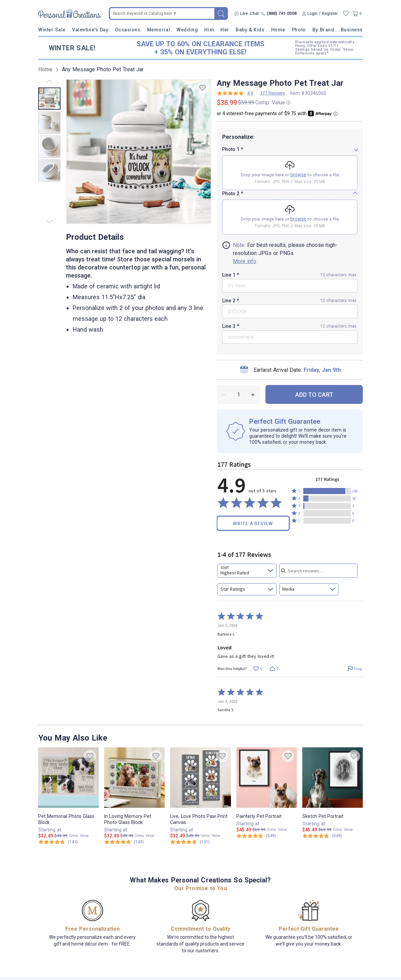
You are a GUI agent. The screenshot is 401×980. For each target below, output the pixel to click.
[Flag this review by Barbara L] (355, 647)
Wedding (187, 30)
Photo (299, 30)
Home (278, 30)
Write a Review (253, 501)
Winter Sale (52, 30)
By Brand (323, 30)
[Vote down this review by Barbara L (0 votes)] (274, 647)
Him (209, 30)
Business (352, 30)
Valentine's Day (90, 30)
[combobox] (247, 549)
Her (225, 30)
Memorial (159, 30)
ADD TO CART (314, 373)
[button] (327, 469)
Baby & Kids (250, 30)
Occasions (128, 30)
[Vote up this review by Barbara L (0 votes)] (257, 647)
